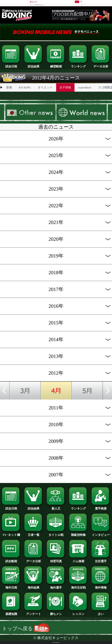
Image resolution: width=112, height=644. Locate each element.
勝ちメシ (56, 612)
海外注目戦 (78, 586)
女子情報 (65, 87)
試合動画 (11, 560)
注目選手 (101, 560)
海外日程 (11, 586)
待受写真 (56, 560)
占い (101, 612)
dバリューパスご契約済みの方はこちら (37, 5)
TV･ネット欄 (11, 533)
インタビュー (101, 533)
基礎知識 (11, 612)
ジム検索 (78, 560)
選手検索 (101, 507)
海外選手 (56, 586)
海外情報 (101, 586)
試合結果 (34, 65)
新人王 (56, 507)
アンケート (34, 612)
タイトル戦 (56, 533)
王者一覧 (34, 533)
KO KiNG (25, 87)
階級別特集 (78, 533)
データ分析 (101, 65)
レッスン (78, 612)
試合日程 (11, 65)
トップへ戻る (25, 629)
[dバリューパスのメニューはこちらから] (81, 2)
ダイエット (45, 87)
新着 (9, 87)
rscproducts (85, 87)
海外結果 (34, 586)
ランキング (78, 65)
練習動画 (56, 65)
